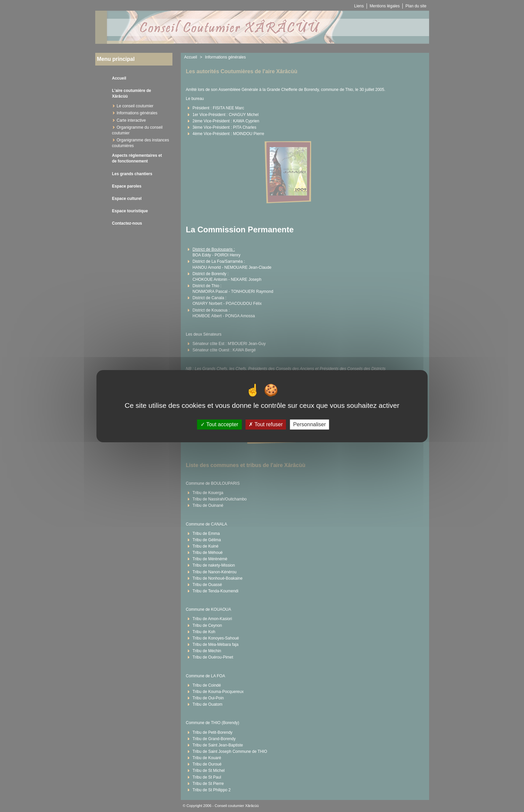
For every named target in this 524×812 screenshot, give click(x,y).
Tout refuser (266, 424)
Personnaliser (309, 424)
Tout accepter (219, 424)
